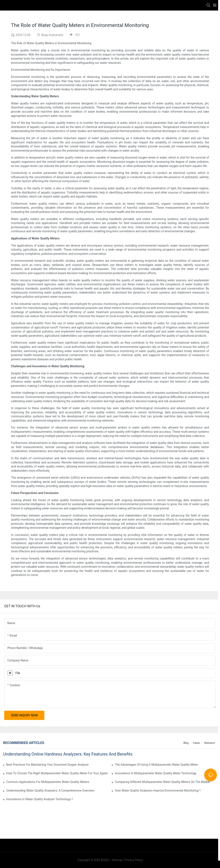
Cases (196, 743)
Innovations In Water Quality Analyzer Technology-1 (40, 799)
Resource (209, 743)
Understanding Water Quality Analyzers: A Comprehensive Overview (50, 791)
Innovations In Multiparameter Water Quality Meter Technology (156, 773)
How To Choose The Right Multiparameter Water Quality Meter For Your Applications (57, 773)
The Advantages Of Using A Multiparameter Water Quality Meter (156, 765)
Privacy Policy (134, 860)
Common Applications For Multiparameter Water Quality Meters (48, 782)
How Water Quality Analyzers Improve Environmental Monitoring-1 (158, 791)
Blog (186, 743)
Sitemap (117, 860)
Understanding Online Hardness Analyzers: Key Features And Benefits (68, 754)
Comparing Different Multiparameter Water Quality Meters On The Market (163, 782)
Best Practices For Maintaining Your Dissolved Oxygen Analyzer (48, 765)
